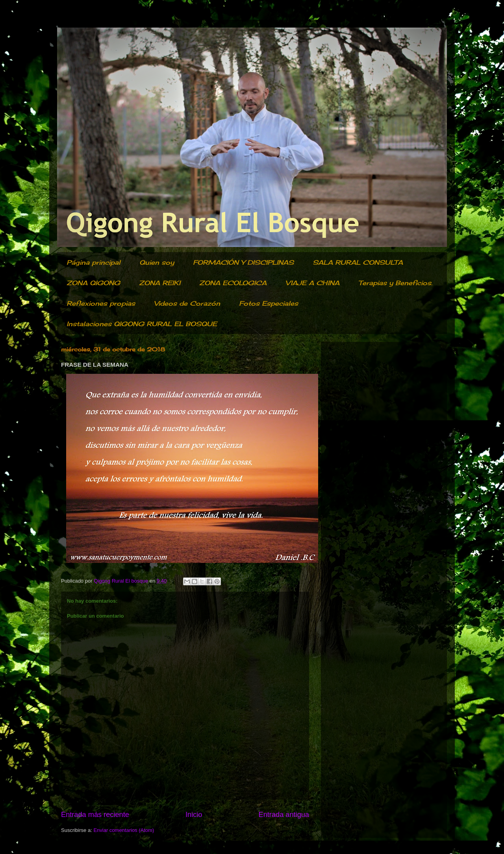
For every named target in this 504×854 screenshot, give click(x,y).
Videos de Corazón (187, 303)
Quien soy (157, 262)
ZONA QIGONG (93, 283)
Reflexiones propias (101, 303)
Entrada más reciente (95, 815)
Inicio (194, 815)
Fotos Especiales (269, 303)
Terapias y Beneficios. (395, 283)
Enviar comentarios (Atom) (124, 830)
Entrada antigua (284, 815)
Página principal (94, 262)
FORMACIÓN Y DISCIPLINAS (243, 262)
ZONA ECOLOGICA (233, 283)
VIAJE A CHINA (312, 283)
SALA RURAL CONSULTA (358, 262)
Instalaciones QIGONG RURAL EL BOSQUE (142, 324)
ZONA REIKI (160, 283)
